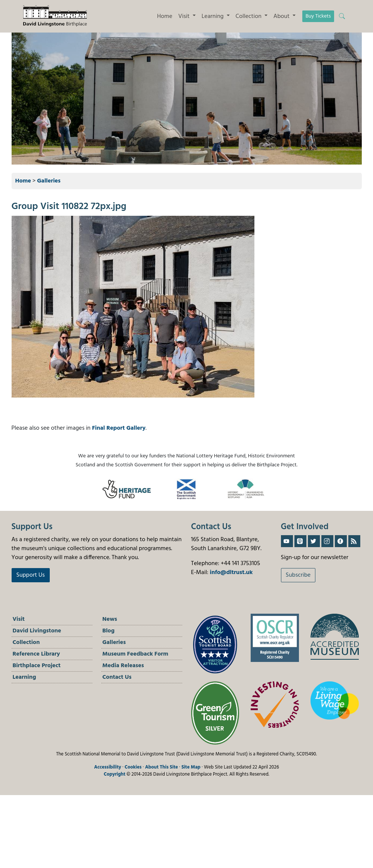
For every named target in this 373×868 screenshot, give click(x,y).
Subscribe (298, 575)
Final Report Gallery (119, 428)
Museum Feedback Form (135, 654)
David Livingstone (37, 631)
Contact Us (117, 677)
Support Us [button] (31, 575)
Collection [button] (249, 16)
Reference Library (36, 654)
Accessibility (108, 767)
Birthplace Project (37, 666)
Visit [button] (185, 16)
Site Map (191, 767)
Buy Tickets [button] (318, 16)
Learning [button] (213, 16)
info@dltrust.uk (231, 573)
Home (165, 16)
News (110, 619)
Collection (26, 642)
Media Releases (123, 666)
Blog (109, 631)
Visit (19, 619)
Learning (25, 677)
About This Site (162, 767)
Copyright (114, 774)
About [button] (282, 16)
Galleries (49, 181)
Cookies (133, 767)
